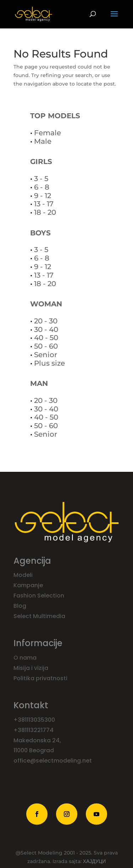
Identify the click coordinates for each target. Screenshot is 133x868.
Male (43, 141)
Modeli (24, 575)
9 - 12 (43, 196)
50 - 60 (46, 346)
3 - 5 (41, 179)
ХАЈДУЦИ (95, 861)
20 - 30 (46, 321)
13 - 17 (44, 204)
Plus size (49, 363)
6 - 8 (42, 187)
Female (48, 133)
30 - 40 (46, 329)
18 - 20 (45, 212)
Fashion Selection (40, 596)
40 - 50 (46, 338)
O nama (26, 658)
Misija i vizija (32, 668)
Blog (21, 606)
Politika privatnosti (40, 678)
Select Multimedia (39, 616)
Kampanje (29, 585)
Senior (46, 355)
